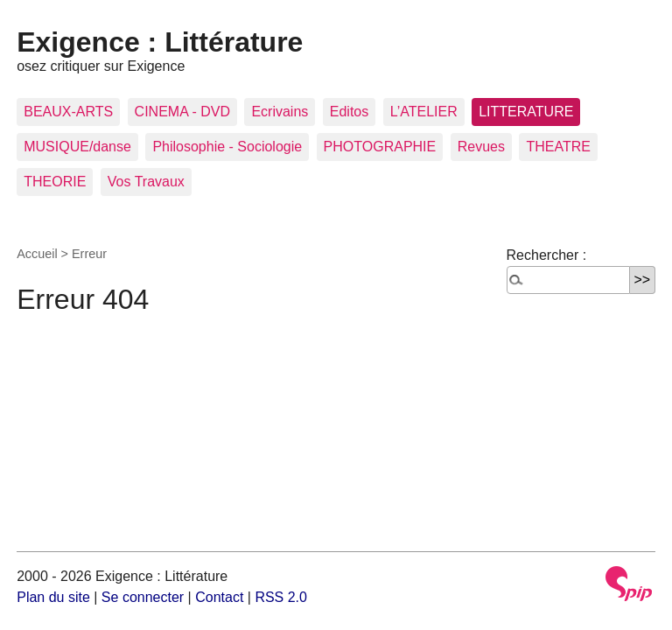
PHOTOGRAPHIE (380, 147)
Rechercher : (547, 255)
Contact (219, 597)
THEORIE (55, 182)
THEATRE (558, 147)
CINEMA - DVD (182, 112)
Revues (481, 147)
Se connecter (143, 597)
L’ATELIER (424, 112)
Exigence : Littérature (160, 42)
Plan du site (53, 597)
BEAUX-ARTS (68, 112)
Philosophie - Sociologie (227, 147)
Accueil (37, 254)
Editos (349, 112)
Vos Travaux (146, 182)
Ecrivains (280, 112)
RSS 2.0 (281, 597)
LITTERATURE (526, 112)
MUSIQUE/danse (77, 147)
